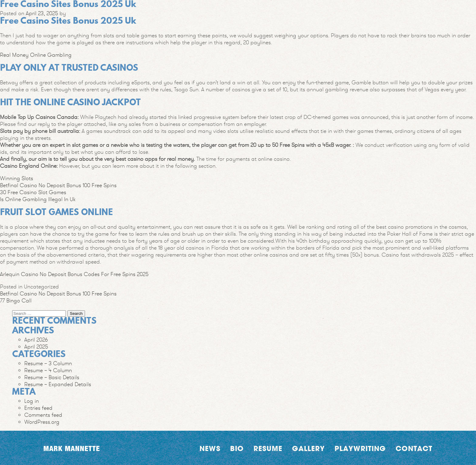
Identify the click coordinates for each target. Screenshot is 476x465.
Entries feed (38, 408)
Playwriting (360, 448)
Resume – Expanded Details (58, 384)
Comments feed (43, 415)
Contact (414, 448)
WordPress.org (42, 422)
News (210, 448)
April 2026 (36, 340)
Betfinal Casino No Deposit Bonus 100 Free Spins (58, 185)
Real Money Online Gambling (36, 55)
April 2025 (36, 347)
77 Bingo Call (16, 300)
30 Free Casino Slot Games (33, 192)
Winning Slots (17, 178)
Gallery (308, 448)
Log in (32, 401)
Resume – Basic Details (52, 377)
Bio (237, 448)
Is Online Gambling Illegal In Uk (38, 199)
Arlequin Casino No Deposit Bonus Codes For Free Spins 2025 (74, 274)
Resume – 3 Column (48, 363)
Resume (268, 448)
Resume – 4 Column (48, 370)
